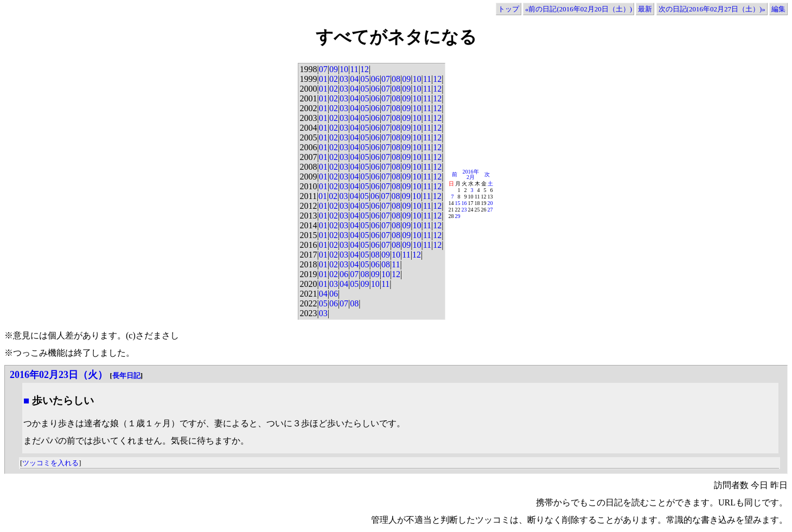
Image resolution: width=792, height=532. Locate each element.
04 (354, 79)
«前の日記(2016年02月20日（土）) (579, 9)
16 (464, 203)
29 (458, 216)
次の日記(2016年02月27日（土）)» (712, 9)
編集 (778, 9)
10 (344, 69)
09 (334, 69)
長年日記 (126, 376)
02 (334, 79)
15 (458, 203)
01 (323, 79)
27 (490, 210)
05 (365, 79)
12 (365, 69)
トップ (509, 9)
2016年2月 (471, 174)
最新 (645, 9)
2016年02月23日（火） (59, 375)
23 (464, 210)
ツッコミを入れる (50, 463)
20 (490, 203)
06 (375, 79)
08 (396, 79)
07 (323, 69)
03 (344, 79)
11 (354, 69)
